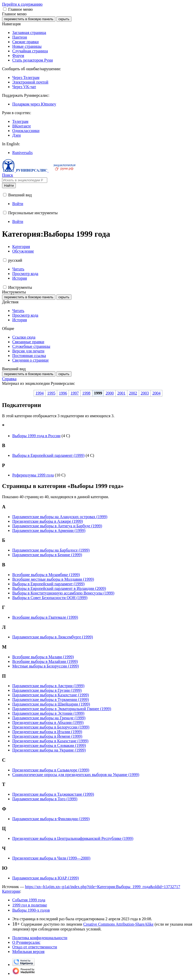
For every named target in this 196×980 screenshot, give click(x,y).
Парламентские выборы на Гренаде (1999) (49, 718)
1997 (75, 393)
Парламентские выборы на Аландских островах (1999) (60, 517)
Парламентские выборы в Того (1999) (45, 799)
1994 (40, 393)
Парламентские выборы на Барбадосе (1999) (51, 550)
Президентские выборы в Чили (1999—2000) (51, 858)
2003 (145, 393)
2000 (110, 393)
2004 (156, 393)
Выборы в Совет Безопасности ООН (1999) (50, 598)
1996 (63, 393)
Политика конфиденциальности (40, 938)
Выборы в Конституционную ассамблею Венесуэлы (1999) (63, 593)
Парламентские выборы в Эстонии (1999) (48, 713)
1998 (86, 393)
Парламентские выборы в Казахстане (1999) (51, 695)
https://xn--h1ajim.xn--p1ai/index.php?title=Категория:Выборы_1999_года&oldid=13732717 (103, 887)
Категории (11, 891)
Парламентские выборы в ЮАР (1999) (46, 878)
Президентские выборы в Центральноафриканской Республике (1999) (73, 838)
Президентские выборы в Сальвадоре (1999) (51, 770)
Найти (9, 186)
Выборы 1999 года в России (36, 436)
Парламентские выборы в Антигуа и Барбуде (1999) (57, 526)
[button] (5, 9)
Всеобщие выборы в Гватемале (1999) (45, 617)
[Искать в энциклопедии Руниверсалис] (25, 180)
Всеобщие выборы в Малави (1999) (43, 657)
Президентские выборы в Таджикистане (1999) (53, 794)
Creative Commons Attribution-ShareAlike (118, 924)
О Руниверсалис (26, 942)
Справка (9, 379)
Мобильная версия (28, 952)
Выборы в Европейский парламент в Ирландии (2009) (59, 588)
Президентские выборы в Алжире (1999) (48, 521)
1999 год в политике (30, 905)
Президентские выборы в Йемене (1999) (47, 736)
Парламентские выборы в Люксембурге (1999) (53, 637)
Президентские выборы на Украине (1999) (49, 750)
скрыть (64, 19)
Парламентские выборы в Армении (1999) (49, 530)
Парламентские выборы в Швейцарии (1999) (51, 704)
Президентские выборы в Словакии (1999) (49, 745)
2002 (133, 393)
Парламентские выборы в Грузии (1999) (47, 690)
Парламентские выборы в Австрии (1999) (48, 686)
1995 (51, 393)
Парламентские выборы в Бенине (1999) (47, 555)
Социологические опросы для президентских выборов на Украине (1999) (76, 775)
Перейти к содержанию (22, 4)
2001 (121, 393)
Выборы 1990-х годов (31, 910)
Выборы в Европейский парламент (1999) (48, 455)
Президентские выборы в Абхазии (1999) (48, 722)
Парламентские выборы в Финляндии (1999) (51, 819)
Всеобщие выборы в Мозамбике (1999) (46, 575)
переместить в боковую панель (29, 19)
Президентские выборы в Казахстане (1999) (50, 741)
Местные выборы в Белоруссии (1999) (46, 666)
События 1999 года (29, 900)
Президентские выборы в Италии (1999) (47, 732)
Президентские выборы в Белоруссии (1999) (51, 727)
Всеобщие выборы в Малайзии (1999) (45, 661)
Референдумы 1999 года (33, 475)
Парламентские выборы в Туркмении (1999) (51, 700)
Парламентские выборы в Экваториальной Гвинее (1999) (62, 709)
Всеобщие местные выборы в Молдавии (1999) (53, 579)
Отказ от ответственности (35, 947)
